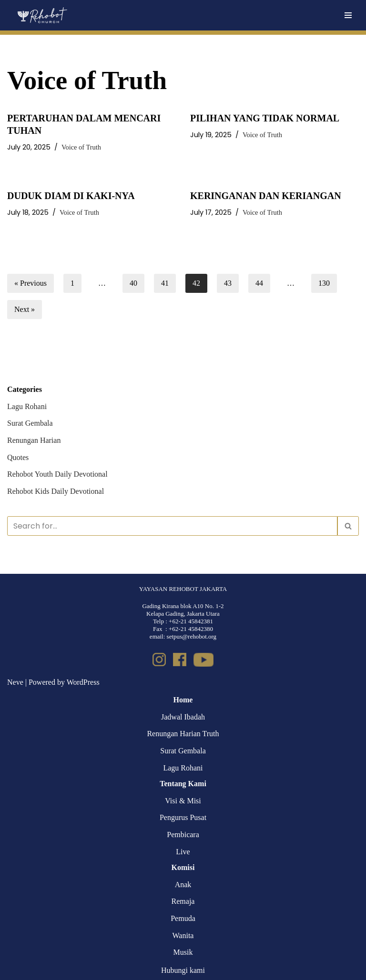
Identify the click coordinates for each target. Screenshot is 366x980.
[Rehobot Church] (42, 15)
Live (183, 852)
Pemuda (183, 918)
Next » (25, 309)
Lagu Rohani (27, 406)
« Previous (30, 283)
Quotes (18, 457)
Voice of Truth (81, 147)
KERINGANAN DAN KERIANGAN (266, 196)
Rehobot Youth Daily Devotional (57, 474)
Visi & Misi (183, 801)
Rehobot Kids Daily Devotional (56, 491)
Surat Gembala (30, 423)
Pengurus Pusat (183, 817)
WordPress (83, 682)
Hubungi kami (183, 970)
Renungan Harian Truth (183, 734)
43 (228, 283)
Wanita (183, 935)
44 (259, 283)
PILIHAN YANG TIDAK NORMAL (265, 118)
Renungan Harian (34, 440)
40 (133, 283)
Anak (183, 885)
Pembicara (183, 835)
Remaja (183, 901)
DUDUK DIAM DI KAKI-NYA (71, 196)
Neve (15, 682)
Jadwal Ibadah (183, 717)
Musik (183, 952)
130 (324, 283)
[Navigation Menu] (348, 15)
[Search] (172, 526)
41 (165, 283)
